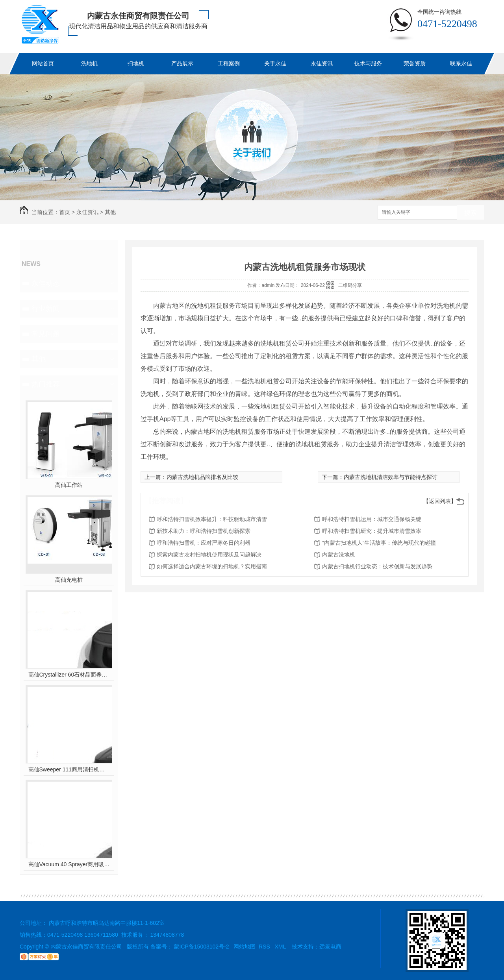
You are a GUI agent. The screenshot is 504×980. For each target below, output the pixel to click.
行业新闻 (46, 309)
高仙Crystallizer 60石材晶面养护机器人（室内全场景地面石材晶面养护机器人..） (69, 675)
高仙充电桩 (69, 580)
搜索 (471, 213)
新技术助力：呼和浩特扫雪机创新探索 (204, 531)
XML (281, 947)
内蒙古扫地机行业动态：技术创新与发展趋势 (377, 566)
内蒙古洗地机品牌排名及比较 (202, 477)
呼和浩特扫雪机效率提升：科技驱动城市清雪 (212, 519)
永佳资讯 (322, 63)
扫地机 (136, 63)
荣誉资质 (415, 63)
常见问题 (46, 334)
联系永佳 (461, 63)
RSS (265, 947)
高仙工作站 (69, 485)
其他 (110, 212)
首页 (65, 212)
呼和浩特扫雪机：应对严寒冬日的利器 (204, 543)
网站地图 (245, 947)
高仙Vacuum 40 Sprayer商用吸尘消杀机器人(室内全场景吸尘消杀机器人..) (69, 864)
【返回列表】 (440, 501)
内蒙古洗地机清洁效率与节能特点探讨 (391, 477)
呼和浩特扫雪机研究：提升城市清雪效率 (372, 531)
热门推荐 (46, 384)
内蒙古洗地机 (339, 555)
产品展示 (182, 63)
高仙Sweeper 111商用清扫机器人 (69, 769)
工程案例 (229, 63)
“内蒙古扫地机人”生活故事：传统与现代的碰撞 (379, 543)
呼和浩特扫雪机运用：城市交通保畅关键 (372, 519)
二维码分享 (350, 285)
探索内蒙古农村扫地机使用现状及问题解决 (209, 555)
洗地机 (89, 63)
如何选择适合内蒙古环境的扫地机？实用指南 (212, 566)
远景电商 (330, 947)
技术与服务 (368, 63)
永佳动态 (46, 283)
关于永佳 (275, 63)
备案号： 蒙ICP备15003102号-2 (190, 947)
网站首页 (43, 63)
